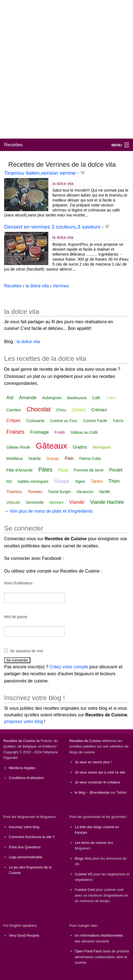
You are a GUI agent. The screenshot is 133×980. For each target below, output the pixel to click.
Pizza (63, 470)
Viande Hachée (107, 502)
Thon (114, 481)
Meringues (102, 447)
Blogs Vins (83, 858)
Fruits (60, 432)
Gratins (80, 447)
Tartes (97, 481)
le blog (80, 792)
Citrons (79, 410)
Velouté (13, 502)
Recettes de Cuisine (19, 741)
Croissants (35, 421)
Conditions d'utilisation (26, 778)
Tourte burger (59, 492)
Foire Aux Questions (25, 847)
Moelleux (15, 458)
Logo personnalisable (26, 857)
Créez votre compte (69, 667)
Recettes (13, 145)
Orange (53, 459)
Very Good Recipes (24, 935)
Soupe (62, 481)
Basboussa (77, 398)
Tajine (80, 481)
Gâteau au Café (84, 432)
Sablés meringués (33, 481)
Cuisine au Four (64, 421)
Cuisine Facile (95, 421)
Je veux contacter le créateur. (98, 782)
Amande (28, 398)
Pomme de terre (89, 470)
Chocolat (38, 409)
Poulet (116, 470)
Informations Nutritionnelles (102, 935)
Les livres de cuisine (91, 843)
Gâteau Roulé (18, 447)
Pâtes (45, 470)
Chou (61, 410)
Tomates (35, 492)
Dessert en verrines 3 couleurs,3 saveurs (52, 227)
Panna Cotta (90, 459)
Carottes (14, 410)
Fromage (39, 432)
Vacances (85, 492)
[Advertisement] (66, 69)
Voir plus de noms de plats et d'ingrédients (51, 511)
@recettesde (99, 792)
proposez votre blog (24, 721)
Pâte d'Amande (19, 470)
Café (96, 398)
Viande (77, 502)
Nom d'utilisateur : (20, 583)
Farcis (118, 421)
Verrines (56, 502)
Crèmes (99, 410)
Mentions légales (22, 768)
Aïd (10, 398)
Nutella (34, 459)
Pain (69, 458)
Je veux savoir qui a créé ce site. (100, 772)
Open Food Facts (88, 951)
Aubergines (52, 398)
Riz (9, 481)
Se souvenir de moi (26, 651)
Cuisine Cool (85, 890)
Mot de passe (16, 617)
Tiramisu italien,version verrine (40, 173)
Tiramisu (14, 492)
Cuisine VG (84, 874)
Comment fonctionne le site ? (32, 837)
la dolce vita (63, 184)
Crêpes (14, 421)
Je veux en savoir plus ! (93, 762)
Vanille (104, 492)
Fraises (15, 432)
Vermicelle (35, 502)
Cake (111, 398)
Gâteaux (51, 446)
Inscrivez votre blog (24, 827)
